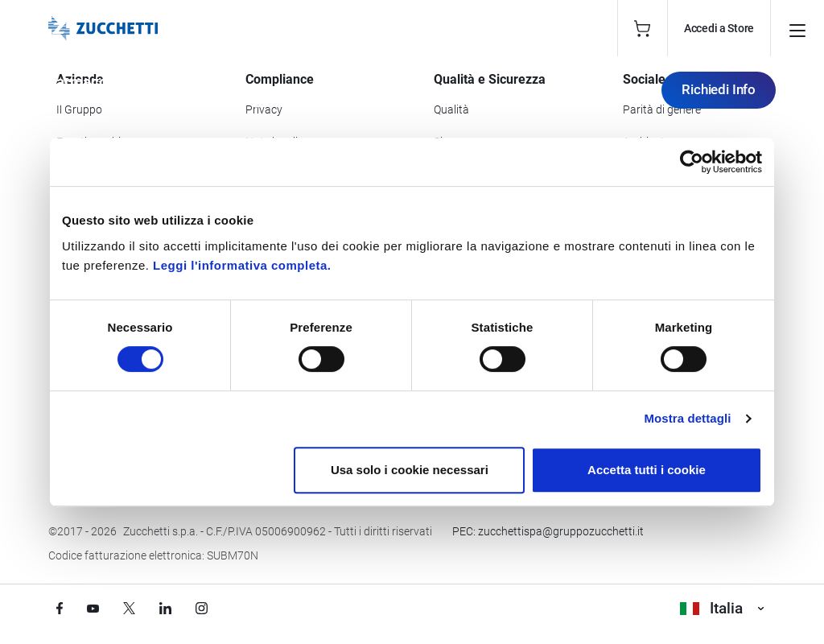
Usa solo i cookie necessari (410, 470)
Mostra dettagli (687, 418)
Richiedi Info (719, 89)
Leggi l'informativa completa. (242, 265)
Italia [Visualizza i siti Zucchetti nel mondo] (722, 608)
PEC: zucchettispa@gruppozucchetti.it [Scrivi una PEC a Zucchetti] (548, 531)
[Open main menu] (797, 28)
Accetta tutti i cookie (647, 470)
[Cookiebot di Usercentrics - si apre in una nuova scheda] (692, 162)
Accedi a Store (719, 28)
